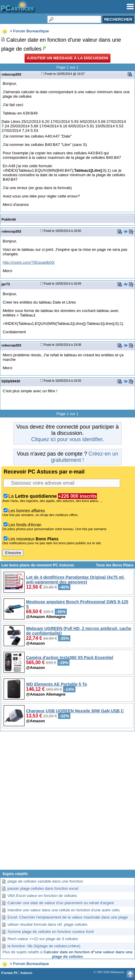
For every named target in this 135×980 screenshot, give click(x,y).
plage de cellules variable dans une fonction (45, 881)
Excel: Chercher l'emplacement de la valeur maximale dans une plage (68, 917)
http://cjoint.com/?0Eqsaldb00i (29, 262)
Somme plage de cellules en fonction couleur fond (51, 932)
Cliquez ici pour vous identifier (67, 439)
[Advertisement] (67, 803)
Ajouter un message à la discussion (67, 58)
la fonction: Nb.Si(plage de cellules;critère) (44, 946)
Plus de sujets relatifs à (67, 954)
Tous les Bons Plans (115, 565)
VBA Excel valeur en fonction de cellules (42, 896)
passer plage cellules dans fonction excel (43, 888)
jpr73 (6, 284)
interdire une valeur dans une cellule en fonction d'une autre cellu (64, 910)
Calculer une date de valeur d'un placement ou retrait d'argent (61, 903)
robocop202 (11, 74)
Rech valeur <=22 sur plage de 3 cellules (43, 939)
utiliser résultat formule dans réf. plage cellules (47, 924)
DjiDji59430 (11, 381)
